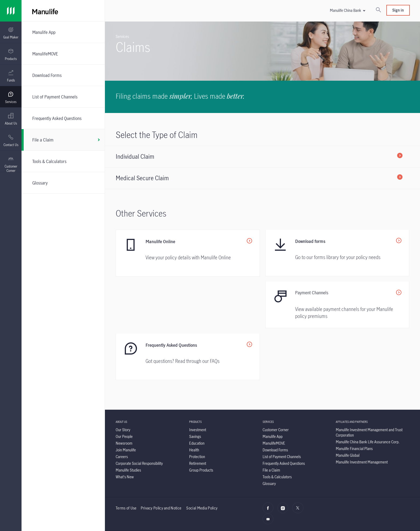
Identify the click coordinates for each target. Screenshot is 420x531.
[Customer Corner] (276, 378)
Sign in (398, 10)
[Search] (378, 10)
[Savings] (195, 385)
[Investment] (198, 378)
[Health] (194, 399)
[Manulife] (127, 11)
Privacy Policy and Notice (162, 457)
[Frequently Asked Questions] (63, 118)
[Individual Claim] (262, 157)
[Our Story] (123, 378)
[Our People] (124, 385)
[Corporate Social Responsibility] (139, 412)
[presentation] (11, 32)
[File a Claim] (63, 140)
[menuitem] (11, 33)
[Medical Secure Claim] (262, 178)
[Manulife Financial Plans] (354, 397)
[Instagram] (284, 459)
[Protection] (197, 405)
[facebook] (269, 459)
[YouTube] (269, 470)
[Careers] (122, 405)
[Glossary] (63, 183)
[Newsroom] (124, 392)
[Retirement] (198, 412)
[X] (299, 459)
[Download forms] (337, 253)
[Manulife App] (63, 32)
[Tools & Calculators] (63, 161)
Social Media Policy (202, 457)
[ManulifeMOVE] (63, 54)
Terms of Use (126, 457)
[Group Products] (201, 419)
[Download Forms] (63, 75)
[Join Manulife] (126, 399)
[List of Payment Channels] (63, 97)
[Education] (197, 392)
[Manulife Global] (348, 404)
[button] (347, 10)
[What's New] (125, 425)
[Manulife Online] (188, 253)
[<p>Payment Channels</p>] (188, 305)
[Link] (11, 11)
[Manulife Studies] (128, 419)
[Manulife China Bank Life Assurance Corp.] (368, 390)
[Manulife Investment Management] (362, 411)
